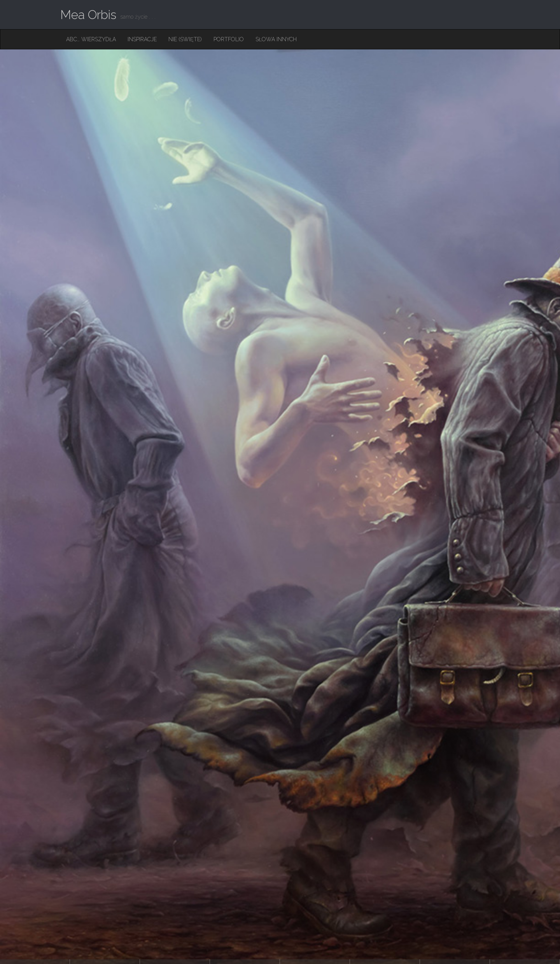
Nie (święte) (185, 39)
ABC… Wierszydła (91, 39)
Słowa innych (276, 39)
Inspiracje (142, 39)
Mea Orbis (88, 15)
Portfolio (229, 39)
